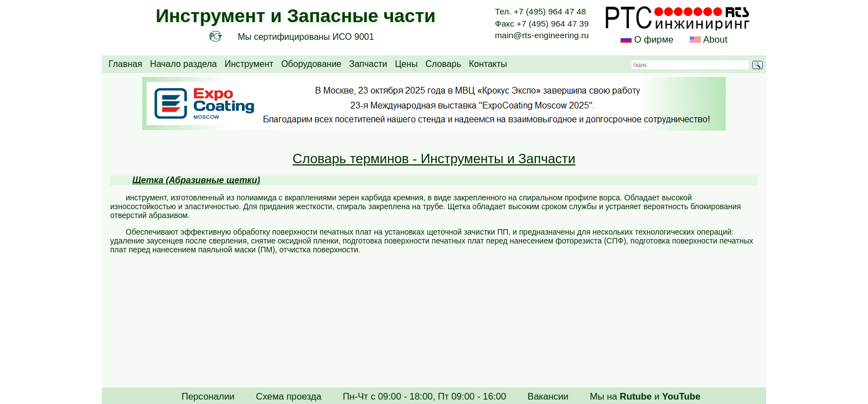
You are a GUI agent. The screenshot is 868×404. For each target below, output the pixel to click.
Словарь (443, 64)
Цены (406, 64)
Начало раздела (184, 64)
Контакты (488, 64)
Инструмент (249, 64)
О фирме (653, 40)
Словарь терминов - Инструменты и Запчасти (434, 159)
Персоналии (208, 397)
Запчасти (368, 64)
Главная (125, 64)
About (714, 40)
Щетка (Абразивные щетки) (196, 180)
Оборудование (311, 64)
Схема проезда (288, 397)
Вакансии (548, 397)
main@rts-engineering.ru (542, 35)
